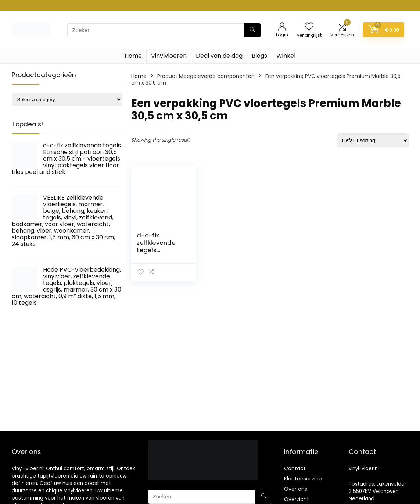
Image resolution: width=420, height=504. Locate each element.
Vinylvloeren (169, 56)
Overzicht (297, 499)
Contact (295, 468)
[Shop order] (373, 140)
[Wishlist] (309, 27)
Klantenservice (303, 479)
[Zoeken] (252, 30)
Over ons (296, 489)
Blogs (259, 56)
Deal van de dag (219, 56)
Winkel (286, 56)
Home (133, 56)
